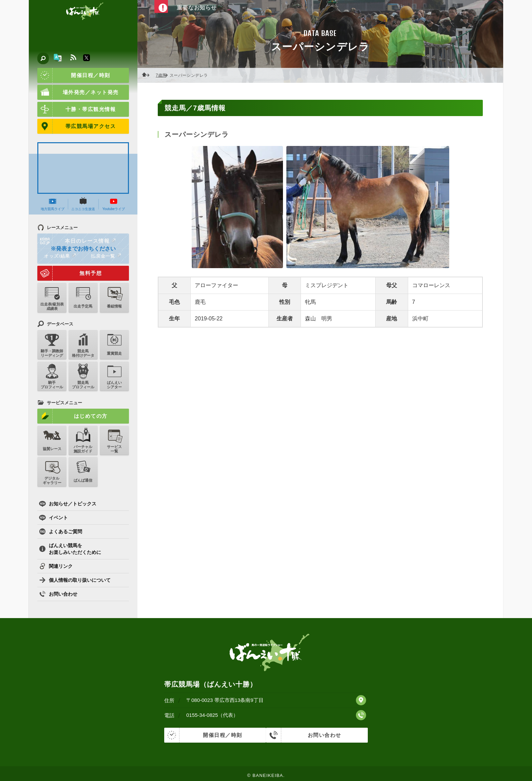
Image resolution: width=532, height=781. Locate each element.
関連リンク (56, 566)
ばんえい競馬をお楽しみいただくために (70, 549)
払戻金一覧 (106, 256)
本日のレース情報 (77, 241)
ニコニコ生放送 (83, 204)
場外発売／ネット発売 (78, 92)
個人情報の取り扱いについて (75, 580)
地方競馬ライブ (53, 204)
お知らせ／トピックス (68, 504)
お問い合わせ (58, 594)
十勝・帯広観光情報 (77, 109)
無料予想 (70, 273)
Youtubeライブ (114, 204)
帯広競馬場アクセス (77, 126)
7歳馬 (163, 75)
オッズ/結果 (60, 256)
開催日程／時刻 (74, 75)
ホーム (148, 75)
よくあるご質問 (61, 532)
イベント (53, 518)
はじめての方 (72, 416)
